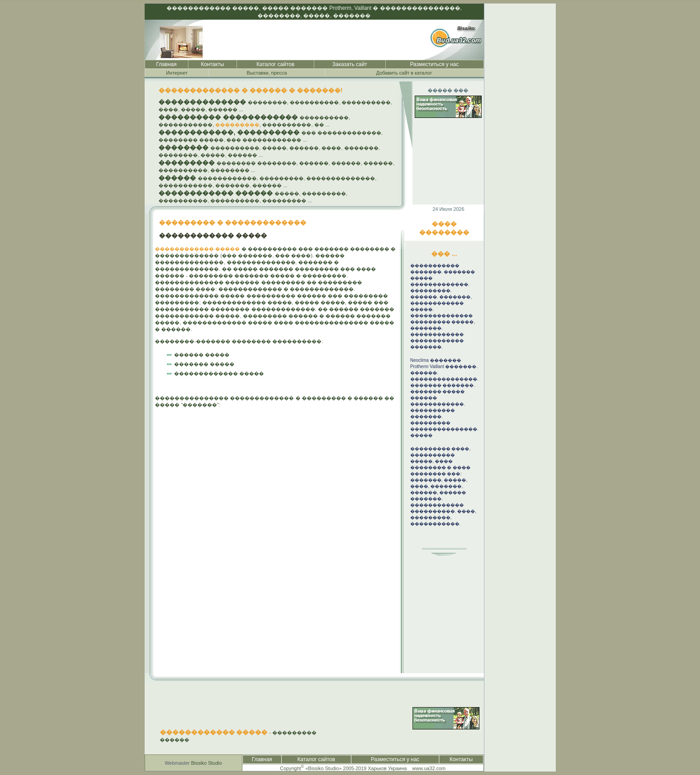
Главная (167, 64)
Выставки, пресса (267, 73)
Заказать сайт (350, 64)
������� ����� (204, 364)
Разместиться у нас (435, 64)
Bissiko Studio (206, 763)
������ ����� (202, 355)
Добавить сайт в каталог (404, 73)
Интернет (177, 73)
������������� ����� (219, 373)
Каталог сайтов (276, 64)
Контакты (212, 64)
